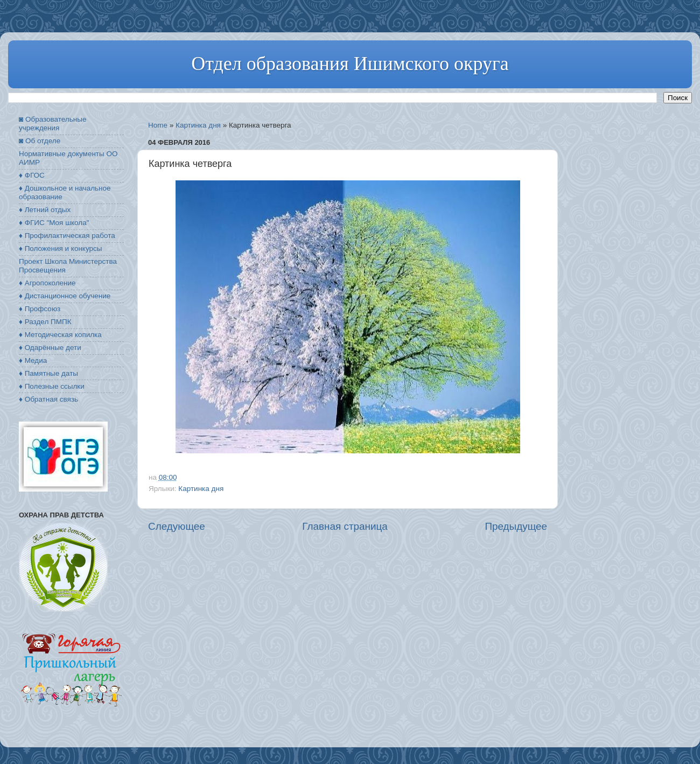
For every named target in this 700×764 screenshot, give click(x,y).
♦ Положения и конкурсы (60, 248)
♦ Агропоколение (47, 283)
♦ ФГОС (32, 175)
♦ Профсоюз (40, 309)
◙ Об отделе (40, 141)
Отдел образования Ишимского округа (350, 64)
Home (158, 125)
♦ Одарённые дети (50, 348)
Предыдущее (516, 526)
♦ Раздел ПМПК (45, 322)
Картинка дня (198, 125)
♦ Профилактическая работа (67, 236)
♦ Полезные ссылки (52, 386)
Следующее (177, 526)
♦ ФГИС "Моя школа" (54, 223)
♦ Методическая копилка (60, 335)
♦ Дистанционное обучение (65, 296)
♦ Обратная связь (48, 399)
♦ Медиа (33, 360)
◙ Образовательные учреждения (52, 124)
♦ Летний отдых (45, 210)
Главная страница (345, 526)
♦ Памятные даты (48, 373)
